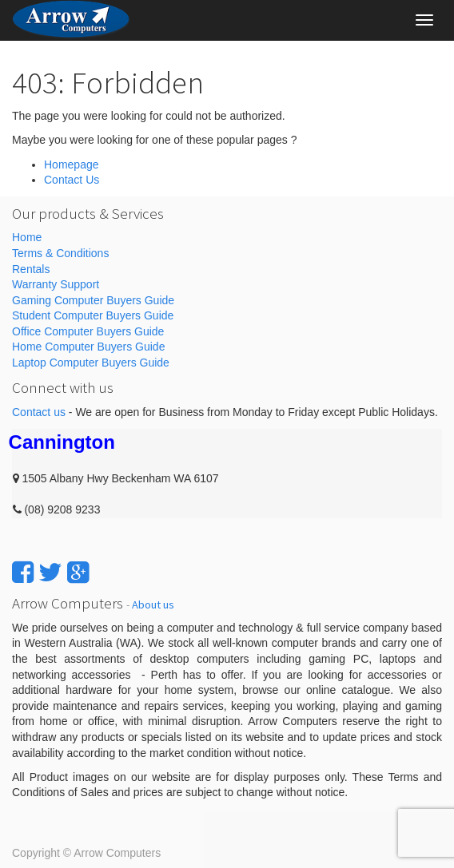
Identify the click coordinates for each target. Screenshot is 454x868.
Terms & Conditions (60, 253)
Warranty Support (56, 284)
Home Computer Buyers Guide (88, 347)
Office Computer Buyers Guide (88, 331)
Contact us (39, 412)
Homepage (72, 164)
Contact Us (72, 180)
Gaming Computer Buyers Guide (93, 300)
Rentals (31, 269)
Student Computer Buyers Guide (93, 315)
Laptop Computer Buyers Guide (91, 363)
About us (153, 604)
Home (27, 237)
